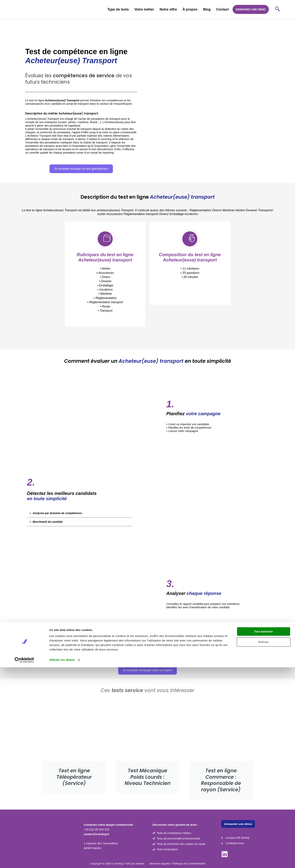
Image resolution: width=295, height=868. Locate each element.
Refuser (264, 843)
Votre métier (144, 9)
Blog (207, 9)
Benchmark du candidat (49, 527)
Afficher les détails (62, 861)
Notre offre (168, 9)
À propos (190, 9)
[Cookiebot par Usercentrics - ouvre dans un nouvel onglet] (24, 861)
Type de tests (118, 9)
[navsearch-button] (277, 9)
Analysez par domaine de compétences (59, 518)
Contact (222, 9)
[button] (81, 136)
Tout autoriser (264, 832)
